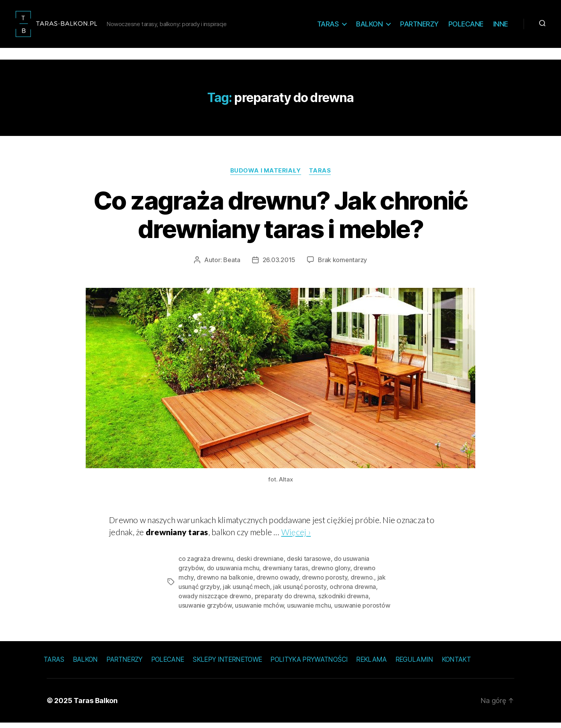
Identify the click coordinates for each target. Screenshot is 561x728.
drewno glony (331, 573)
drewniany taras (285, 573)
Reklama (371, 665)
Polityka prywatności (309, 665)
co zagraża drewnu (206, 564)
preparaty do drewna (285, 601)
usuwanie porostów (362, 610)
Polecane (466, 26)
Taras (328, 26)
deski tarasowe (309, 564)
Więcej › (296, 537)
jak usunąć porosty (300, 592)
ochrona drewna (353, 592)
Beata (232, 265)
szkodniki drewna (343, 601)
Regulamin (414, 665)
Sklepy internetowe (227, 665)
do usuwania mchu (233, 573)
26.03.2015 (279, 265)
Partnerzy (419, 26)
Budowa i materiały (266, 176)
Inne (501, 26)
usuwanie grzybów (205, 610)
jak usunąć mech (246, 592)
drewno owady (278, 582)
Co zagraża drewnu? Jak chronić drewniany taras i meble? (280, 220)
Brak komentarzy (342, 265)
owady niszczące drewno (215, 601)
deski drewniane (260, 564)
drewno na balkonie (225, 582)
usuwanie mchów (259, 610)
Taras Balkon (96, 706)
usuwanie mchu (309, 610)
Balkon (369, 26)
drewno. (362, 582)
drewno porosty (325, 582)
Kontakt (456, 665)
